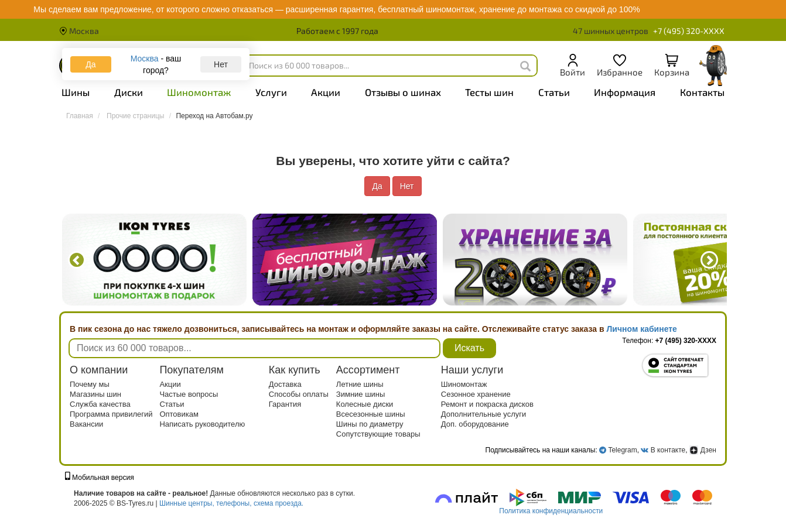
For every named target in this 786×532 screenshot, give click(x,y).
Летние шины (360, 384)
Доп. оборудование (475, 424)
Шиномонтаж (199, 92)
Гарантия (285, 404)
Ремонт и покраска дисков (487, 404)
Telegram (622, 450)
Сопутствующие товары (378, 434)
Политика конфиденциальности (551, 511)
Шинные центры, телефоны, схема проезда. (231, 503)
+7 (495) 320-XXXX (689, 31)
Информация (625, 92)
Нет (221, 64)
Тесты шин (489, 92)
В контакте (668, 450)
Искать (469, 348)
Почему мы (90, 384)
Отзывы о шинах (403, 92)
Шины (76, 92)
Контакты (702, 92)
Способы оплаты (299, 394)
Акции (326, 92)
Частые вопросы (189, 394)
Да (90, 64)
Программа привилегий (111, 414)
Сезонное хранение (476, 394)
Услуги (271, 92)
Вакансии (86, 424)
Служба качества (100, 404)
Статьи (554, 92)
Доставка (285, 384)
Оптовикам (179, 414)
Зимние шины (361, 394)
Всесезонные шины (371, 414)
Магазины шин (95, 394)
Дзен (703, 450)
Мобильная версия (100, 478)
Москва (79, 31)
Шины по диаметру (370, 424)
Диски (129, 92)
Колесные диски (365, 404)
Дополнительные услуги (483, 414)
